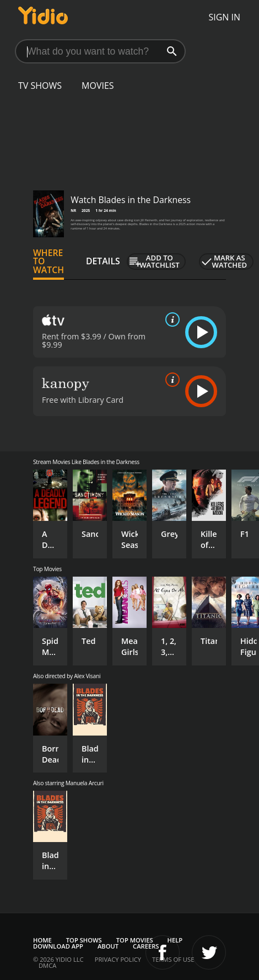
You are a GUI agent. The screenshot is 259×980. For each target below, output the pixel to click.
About (108, 946)
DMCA (47, 965)
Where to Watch (48, 262)
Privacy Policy (118, 959)
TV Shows (40, 86)
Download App (58, 946)
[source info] (170, 319)
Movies (98, 86)
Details (103, 261)
